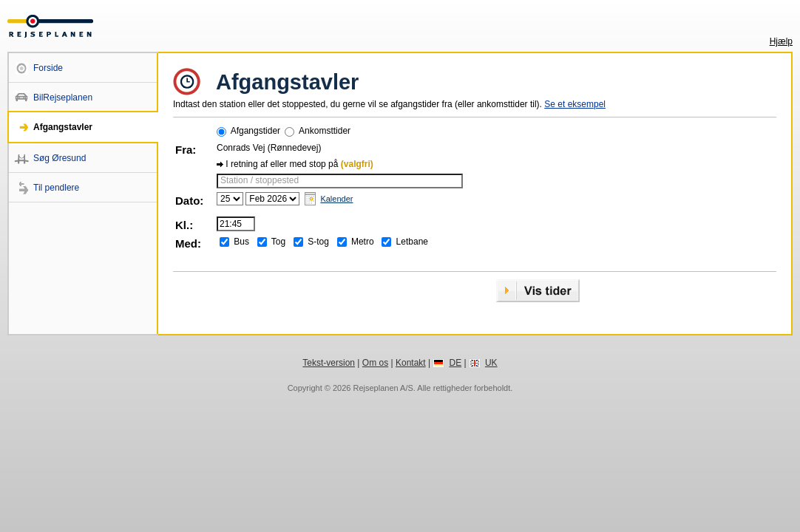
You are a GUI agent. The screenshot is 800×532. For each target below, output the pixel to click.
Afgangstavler (63, 127)
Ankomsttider (325, 131)
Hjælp (781, 41)
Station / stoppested (260, 180)
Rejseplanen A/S (383, 388)
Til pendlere (56, 188)
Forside (48, 68)
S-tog (318, 242)
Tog (278, 242)
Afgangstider (255, 131)
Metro (363, 242)
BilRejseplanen (63, 98)
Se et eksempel (575, 104)
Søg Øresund (60, 158)
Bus (241, 242)
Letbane (412, 242)
